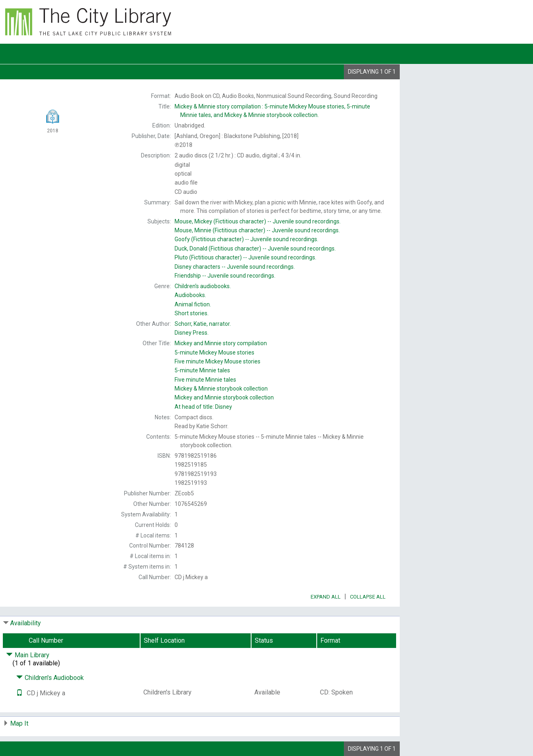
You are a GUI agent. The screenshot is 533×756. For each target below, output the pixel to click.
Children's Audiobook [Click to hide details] (50, 678)
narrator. (203, 324)
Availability (26, 623)
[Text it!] (19, 693)
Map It (19, 723)
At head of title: (203, 407)
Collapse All (368, 597)
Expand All (326, 597)
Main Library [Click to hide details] (28, 655)
